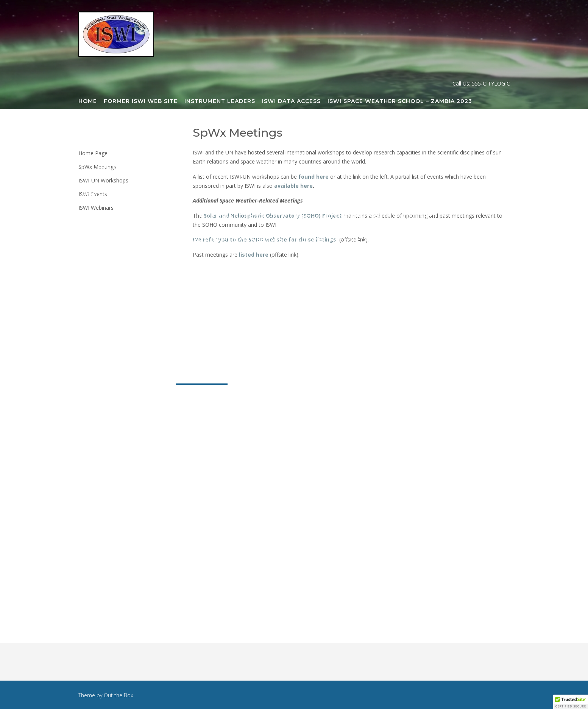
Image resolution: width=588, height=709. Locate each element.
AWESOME (278, 125)
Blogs (253, 171)
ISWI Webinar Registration (220, 309)
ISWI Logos (179, 263)
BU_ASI (312, 125)
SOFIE (428, 148)
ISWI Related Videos (193, 240)
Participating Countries (124, 332)
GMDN (497, 125)
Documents (266, 217)
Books (451, 194)
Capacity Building (398, 125)
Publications (257, 379)
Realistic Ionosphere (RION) (364, 148)
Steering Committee (397, 286)
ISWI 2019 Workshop (116, 240)
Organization (106, 379)
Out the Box (119, 695)
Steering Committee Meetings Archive (239, 286)
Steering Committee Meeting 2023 (444, 332)
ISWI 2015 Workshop (297, 194)
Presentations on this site (386, 194)
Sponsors (270, 332)
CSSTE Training (210, 171)
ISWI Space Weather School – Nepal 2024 (276, 263)
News (297, 379)
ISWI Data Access (291, 101)
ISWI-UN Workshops (363, 309)
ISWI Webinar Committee (124, 286)
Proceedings (217, 217)
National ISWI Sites (421, 240)
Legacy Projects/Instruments (236, 148)
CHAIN (446, 125)
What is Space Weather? (336, 332)
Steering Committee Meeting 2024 (141, 355)
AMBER (245, 125)
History (232, 332)
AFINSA (216, 125)
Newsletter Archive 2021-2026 (323, 171)
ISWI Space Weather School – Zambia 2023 (400, 101)
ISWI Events (424, 309)
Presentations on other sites (135, 217)
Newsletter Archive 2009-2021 (135, 194)
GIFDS (472, 125)
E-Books (483, 194)
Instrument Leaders (220, 101)
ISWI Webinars (258, 240)
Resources (331, 379)
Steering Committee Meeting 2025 (265, 355)
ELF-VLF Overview (225, 194)
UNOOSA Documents (327, 217)
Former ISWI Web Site (141, 101)
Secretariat (334, 286)
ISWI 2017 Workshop (402, 217)
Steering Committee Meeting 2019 (140, 125)
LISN (302, 148)
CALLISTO (345, 125)
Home (88, 101)
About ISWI (473, 355)
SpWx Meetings (202, 379)
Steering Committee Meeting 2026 (389, 355)
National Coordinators (124, 309)
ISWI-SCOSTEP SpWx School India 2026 (418, 263)
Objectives (193, 332)
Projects (153, 379)
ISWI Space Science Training (129, 171)
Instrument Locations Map (129, 148)
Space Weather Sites (118, 263)
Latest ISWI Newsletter (425, 171)
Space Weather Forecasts (335, 240)
